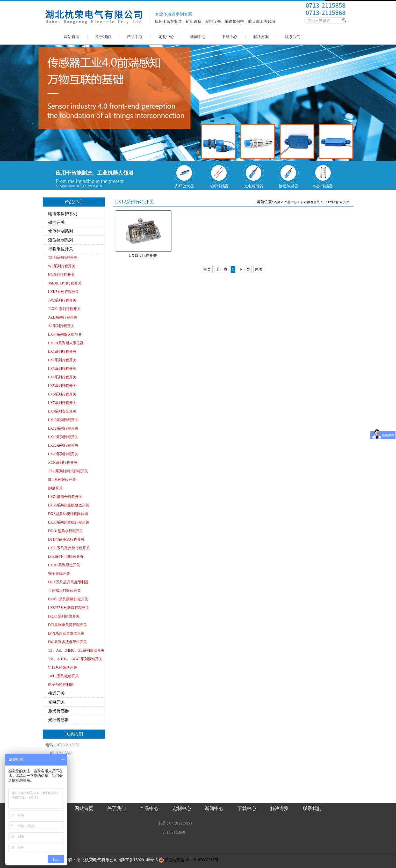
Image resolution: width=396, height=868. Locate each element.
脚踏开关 (55, 488)
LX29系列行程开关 (63, 454)
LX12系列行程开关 (63, 428)
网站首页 (71, 37)
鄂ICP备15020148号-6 (138, 860)
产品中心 (135, 37)
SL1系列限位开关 (62, 480)
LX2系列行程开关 (62, 360)
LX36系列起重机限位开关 (69, 505)
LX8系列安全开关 (62, 411)
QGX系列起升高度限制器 (68, 582)
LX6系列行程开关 (62, 394)
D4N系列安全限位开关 (66, 633)
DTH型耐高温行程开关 (66, 539)
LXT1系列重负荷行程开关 (69, 548)
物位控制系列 (61, 231)
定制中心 (166, 37)
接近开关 (56, 693)
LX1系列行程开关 (62, 352)
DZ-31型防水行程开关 (66, 531)
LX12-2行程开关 (143, 255)
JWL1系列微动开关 (63, 676)
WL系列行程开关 (62, 266)
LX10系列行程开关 (63, 420)
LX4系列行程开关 (62, 377)
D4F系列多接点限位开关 (68, 642)
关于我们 (103, 37)
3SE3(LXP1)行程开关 (65, 283)
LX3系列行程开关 (62, 369)
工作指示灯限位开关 (64, 591)
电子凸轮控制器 (61, 685)
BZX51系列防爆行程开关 (68, 599)
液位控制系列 (61, 240)
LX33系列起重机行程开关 (69, 522)
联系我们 (293, 37)
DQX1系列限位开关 (64, 616)
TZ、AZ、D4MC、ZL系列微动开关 (76, 650)
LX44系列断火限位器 (65, 334)
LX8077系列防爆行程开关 (69, 608)
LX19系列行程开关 (63, 437)
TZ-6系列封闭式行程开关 (68, 471)
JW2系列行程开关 (62, 300)
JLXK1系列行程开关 (64, 309)
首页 (277, 202)
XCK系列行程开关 (63, 463)
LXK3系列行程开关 (64, 292)
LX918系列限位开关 (64, 565)
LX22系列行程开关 (63, 446)
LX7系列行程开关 (62, 403)
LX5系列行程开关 (62, 386)
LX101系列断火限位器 (66, 343)
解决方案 (261, 37)
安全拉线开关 (59, 574)
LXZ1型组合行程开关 (65, 497)
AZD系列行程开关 (63, 317)
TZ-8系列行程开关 (63, 258)
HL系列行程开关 (62, 275)
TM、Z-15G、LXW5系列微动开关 (75, 659)
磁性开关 (56, 222)
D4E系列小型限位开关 (66, 557)
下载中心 (229, 37)
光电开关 (56, 702)
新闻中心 (198, 37)
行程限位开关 (61, 249)
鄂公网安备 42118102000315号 (189, 860)
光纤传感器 (59, 720)
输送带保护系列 (63, 214)
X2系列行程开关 (61, 326)
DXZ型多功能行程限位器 (68, 514)
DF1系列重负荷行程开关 (68, 625)
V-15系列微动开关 (63, 668)
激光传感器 (59, 711)
